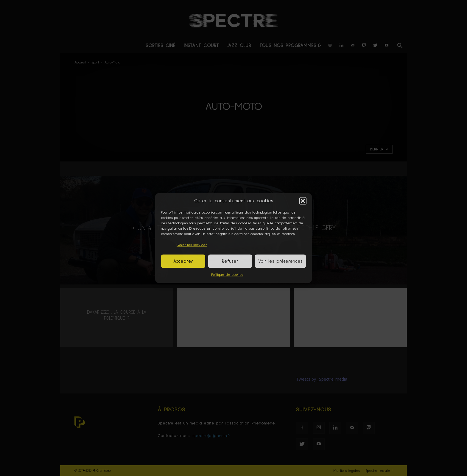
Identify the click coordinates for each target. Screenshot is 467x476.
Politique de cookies (227, 275)
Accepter (183, 261)
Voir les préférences (280, 261)
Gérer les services (192, 245)
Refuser (230, 261)
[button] (303, 201)
